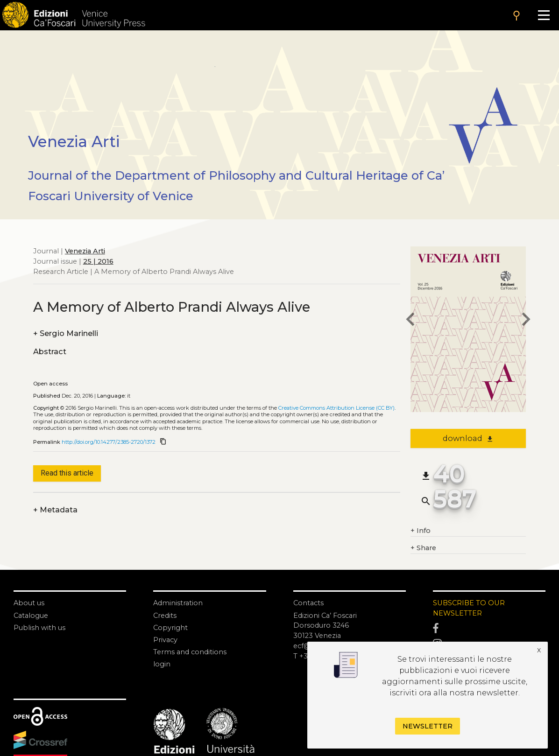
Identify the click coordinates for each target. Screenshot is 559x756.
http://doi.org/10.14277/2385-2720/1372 (109, 442)
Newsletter (428, 726)
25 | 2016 (98, 261)
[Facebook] (489, 628)
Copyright (170, 628)
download (468, 438)
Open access (50, 384)
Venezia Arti (85, 251)
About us (29, 603)
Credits (165, 616)
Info (421, 531)
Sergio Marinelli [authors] (66, 334)
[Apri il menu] (544, 15)
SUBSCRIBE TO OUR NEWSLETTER (469, 608)
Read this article (67, 473)
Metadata (55, 510)
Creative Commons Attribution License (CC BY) (336, 408)
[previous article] (410, 321)
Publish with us (39, 628)
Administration (178, 603)
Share (423, 548)
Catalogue (31, 616)
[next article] (526, 321)
